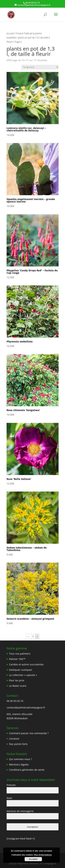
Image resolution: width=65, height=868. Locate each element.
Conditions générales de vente (27, 770)
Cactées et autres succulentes (26, 664)
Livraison (14, 739)
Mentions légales (19, 764)
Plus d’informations (43, 855)
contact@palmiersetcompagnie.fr (26, 707)
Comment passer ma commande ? (29, 733)
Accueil (10, 33)
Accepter (33, 859)
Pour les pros (17, 680)
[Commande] (40, 67)
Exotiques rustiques (21, 670)
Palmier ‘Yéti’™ (17, 659)
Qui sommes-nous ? (20, 759)
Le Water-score (18, 686)
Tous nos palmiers (20, 654)
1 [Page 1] (33, 636)
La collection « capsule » (23, 675)
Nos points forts (18, 744)
